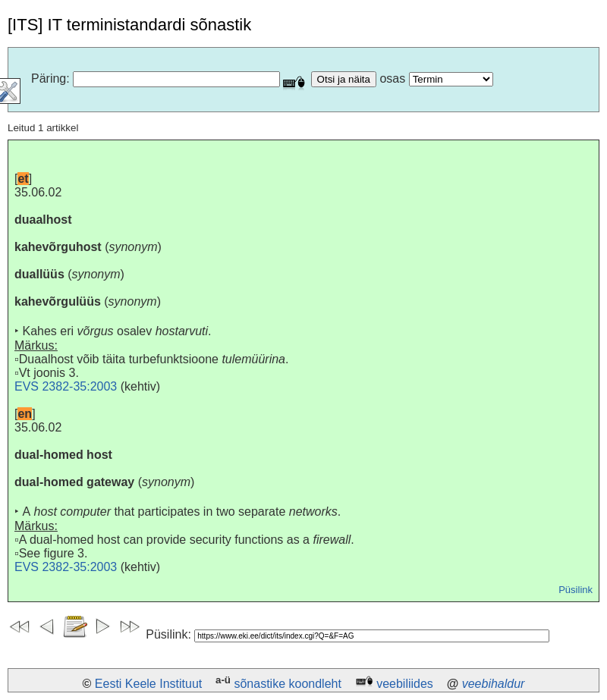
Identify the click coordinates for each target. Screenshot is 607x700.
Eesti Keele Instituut (148, 684)
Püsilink (576, 590)
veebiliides (405, 684)
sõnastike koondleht (287, 684)
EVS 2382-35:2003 (66, 386)
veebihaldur (494, 684)
